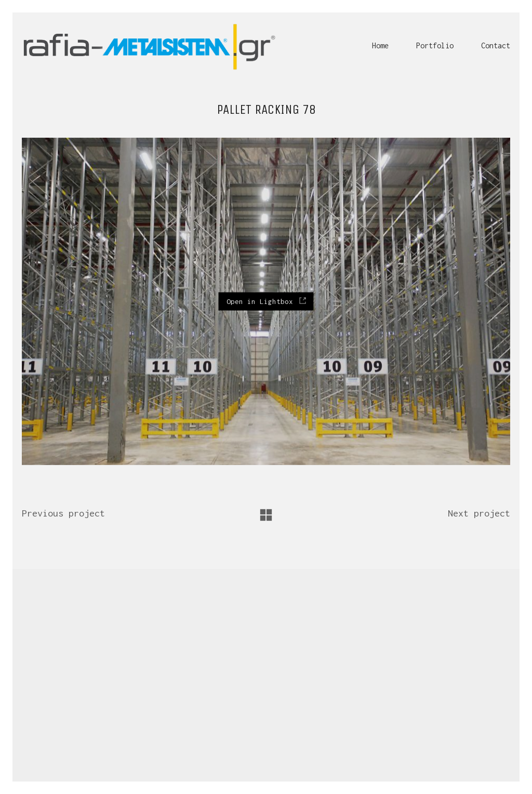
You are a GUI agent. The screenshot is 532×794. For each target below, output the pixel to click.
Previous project (63, 513)
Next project (479, 513)
